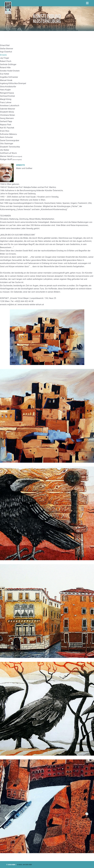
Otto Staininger (7, 144)
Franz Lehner (6, 102)
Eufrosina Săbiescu (8, 134)
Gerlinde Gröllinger (8, 64)
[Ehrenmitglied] (17, 157)
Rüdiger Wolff (6, 159)
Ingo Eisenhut (6, 52)
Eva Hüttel (4, 74)
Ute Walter (5, 150)
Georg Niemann (7, 118)
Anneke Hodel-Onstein (10, 71)
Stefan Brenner (7, 49)
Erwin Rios (5, 131)
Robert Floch (6, 61)
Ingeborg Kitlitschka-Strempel (13, 83)
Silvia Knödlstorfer (8, 87)
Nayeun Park (6, 125)
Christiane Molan (7, 115)
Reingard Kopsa (7, 93)
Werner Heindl (6, 156)
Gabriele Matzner (8, 109)
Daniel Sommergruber (10, 140)
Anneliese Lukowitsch (10, 106)
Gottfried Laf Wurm (8, 153)
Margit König (6, 99)
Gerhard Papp (6, 121)
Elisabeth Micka (7, 112)
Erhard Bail (5, 45)
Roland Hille (5, 68)
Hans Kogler (5, 90)
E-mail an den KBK (24, 865)
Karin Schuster (6, 137)
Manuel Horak (6, 80)
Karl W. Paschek (7, 128)
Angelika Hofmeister (9, 77)
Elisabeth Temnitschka (10, 147)
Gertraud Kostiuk (7, 96)
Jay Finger (5, 58)
